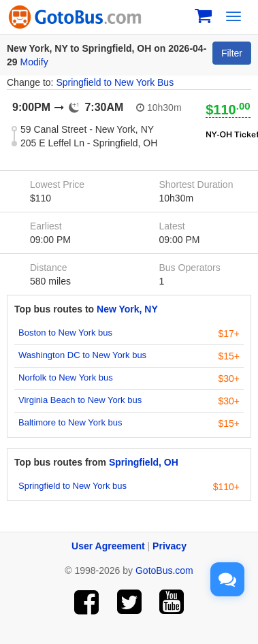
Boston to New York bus (65, 333)
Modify (34, 62)
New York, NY (127, 309)
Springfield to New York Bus (115, 82)
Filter (232, 53)
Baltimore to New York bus (70, 422)
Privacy (170, 546)
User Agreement (108, 546)
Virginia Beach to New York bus (80, 400)
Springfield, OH (144, 462)
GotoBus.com (164, 570)
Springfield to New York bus (72, 486)
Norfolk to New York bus (66, 377)
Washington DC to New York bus (82, 355)
